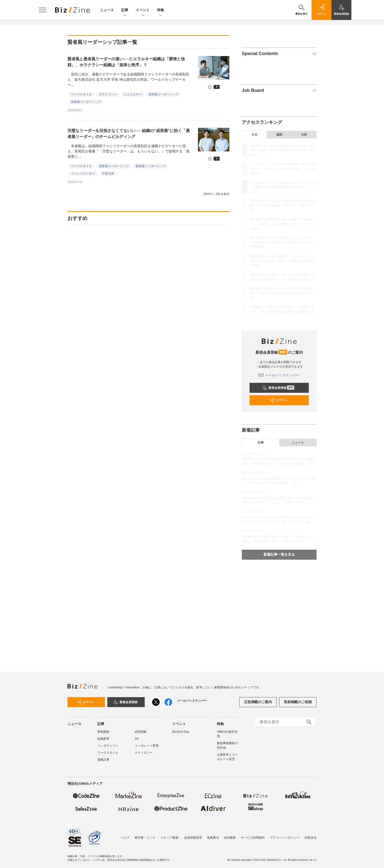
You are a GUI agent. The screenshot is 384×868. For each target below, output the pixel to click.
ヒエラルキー (133, 94)
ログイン (278, 400)
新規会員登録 (278, 388)
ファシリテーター (83, 174)
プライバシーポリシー (285, 838)
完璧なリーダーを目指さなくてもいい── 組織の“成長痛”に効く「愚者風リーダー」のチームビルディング (129, 134)
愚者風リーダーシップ (164, 94)
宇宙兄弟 (108, 174)
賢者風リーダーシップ (86, 102)
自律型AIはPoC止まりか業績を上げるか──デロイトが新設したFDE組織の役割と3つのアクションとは (283, 187)
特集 (161, 10)
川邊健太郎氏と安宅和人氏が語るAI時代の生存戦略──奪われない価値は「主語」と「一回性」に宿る (283, 205)
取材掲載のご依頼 (298, 702)
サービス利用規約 (253, 838)
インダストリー (108, 746)
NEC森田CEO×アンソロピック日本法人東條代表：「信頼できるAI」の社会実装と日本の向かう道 (283, 293)
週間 (279, 135)
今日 (255, 135)
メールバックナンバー (279, 375)
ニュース (107, 10)
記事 (125, 10)
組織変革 (103, 739)
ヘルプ (125, 838)
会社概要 (230, 838)
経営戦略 (141, 732)
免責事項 (213, 838)
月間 (304, 135)
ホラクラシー (108, 94)
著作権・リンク (145, 838)
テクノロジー (144, 753)
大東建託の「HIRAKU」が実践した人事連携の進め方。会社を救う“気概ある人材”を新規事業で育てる (282, 312)
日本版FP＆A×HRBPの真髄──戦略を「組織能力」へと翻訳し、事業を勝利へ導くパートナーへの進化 (283, 224)
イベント (143, 10)
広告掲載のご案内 (258, 702)
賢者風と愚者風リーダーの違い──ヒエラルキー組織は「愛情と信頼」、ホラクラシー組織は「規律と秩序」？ (126, 62)
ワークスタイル (81, 94)
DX (137, 739)
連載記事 (103, 760)
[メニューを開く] (43, 10)
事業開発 (103, 732)
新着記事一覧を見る (279, 554)
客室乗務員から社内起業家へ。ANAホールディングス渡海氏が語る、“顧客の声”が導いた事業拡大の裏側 (283, 261)
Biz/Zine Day (181, 732)
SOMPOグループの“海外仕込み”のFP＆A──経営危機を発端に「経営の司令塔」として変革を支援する (283, 150)
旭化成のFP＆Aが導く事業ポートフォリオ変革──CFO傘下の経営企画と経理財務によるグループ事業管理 (282, 242)
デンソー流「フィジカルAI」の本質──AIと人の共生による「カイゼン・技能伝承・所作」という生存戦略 (283, 169)
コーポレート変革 (147, 746)
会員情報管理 (193, 838)
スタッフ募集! (170, 838)
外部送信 (311, 838)
